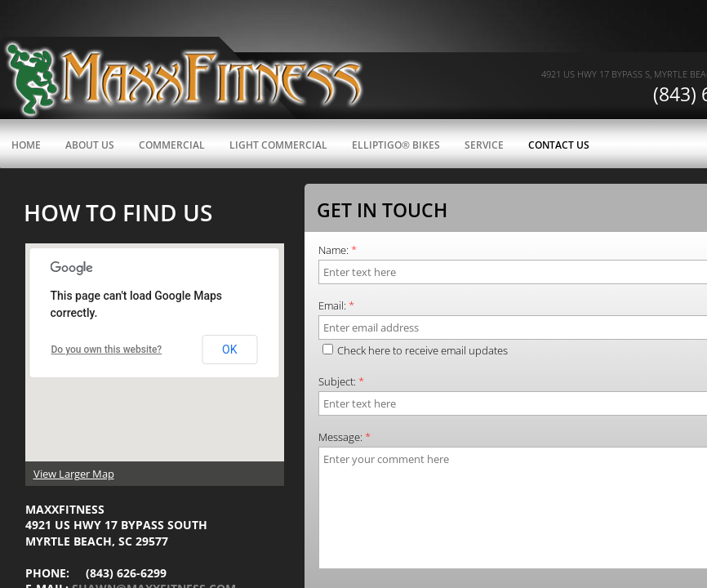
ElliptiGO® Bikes (396, 145)
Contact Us (559, 145)
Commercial (172, 145)
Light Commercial (278, 145)
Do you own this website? (107, 350)
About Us (90, 145)
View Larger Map (74, 474)
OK (229, 350)
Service (484, 145)
